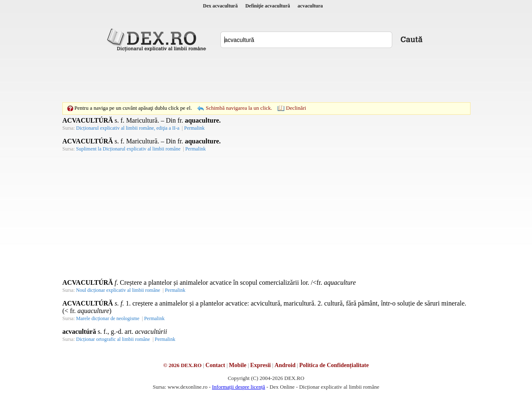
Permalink (194, 128)
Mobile (238, 365)
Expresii (261, 365)
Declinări (296, 108)
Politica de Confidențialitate (334, 365)
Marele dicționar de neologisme (108, 318)
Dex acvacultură (220, 6)
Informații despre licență (239, 387)
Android (285, 365)
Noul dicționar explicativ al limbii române (118, 290)
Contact (215, 365)
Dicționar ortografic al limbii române (113, 339)
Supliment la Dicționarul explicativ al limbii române (128, 149)
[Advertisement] (266, 77)
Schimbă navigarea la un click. (239, 108)
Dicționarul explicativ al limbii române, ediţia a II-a (128, 128)
